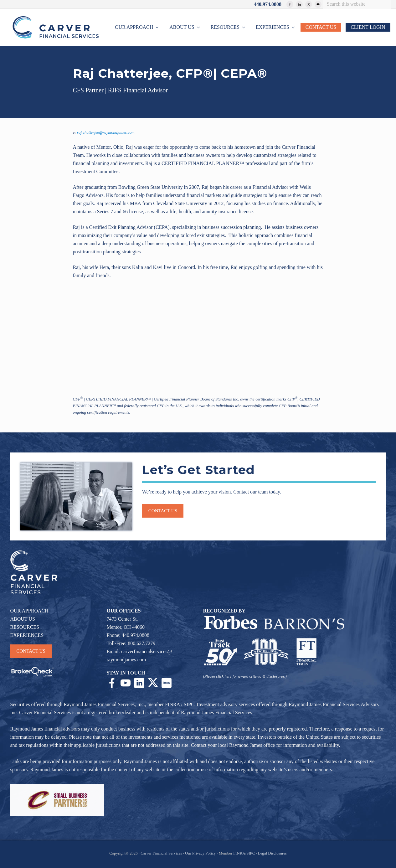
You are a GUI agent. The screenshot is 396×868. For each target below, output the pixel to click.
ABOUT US (23, 619)
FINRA (172, 704)
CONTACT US (31, 651)
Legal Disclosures (272, 853)
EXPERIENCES (27, 635)
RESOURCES (25, 627)
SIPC (189, 704)
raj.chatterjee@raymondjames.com (106, 132)
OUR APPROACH (29, 611)
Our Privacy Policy (200, 853)
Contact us (163, 511)
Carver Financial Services (162, 853)
